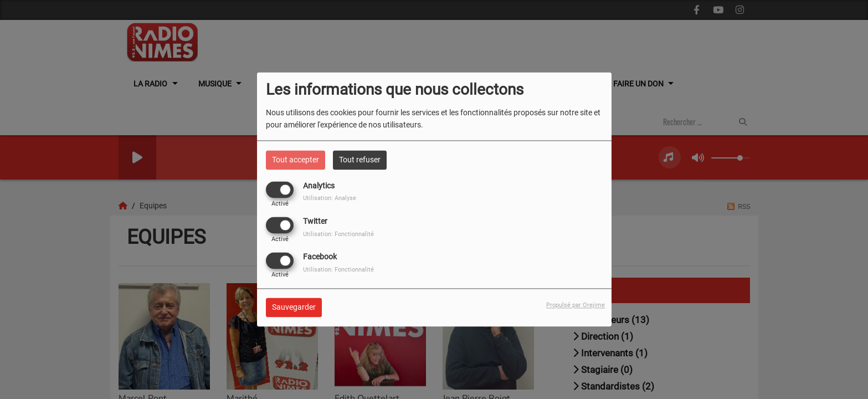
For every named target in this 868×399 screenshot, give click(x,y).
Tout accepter (296, 160)
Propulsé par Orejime (576, 306)
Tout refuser (360, 160)
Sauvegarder (294, 308)
